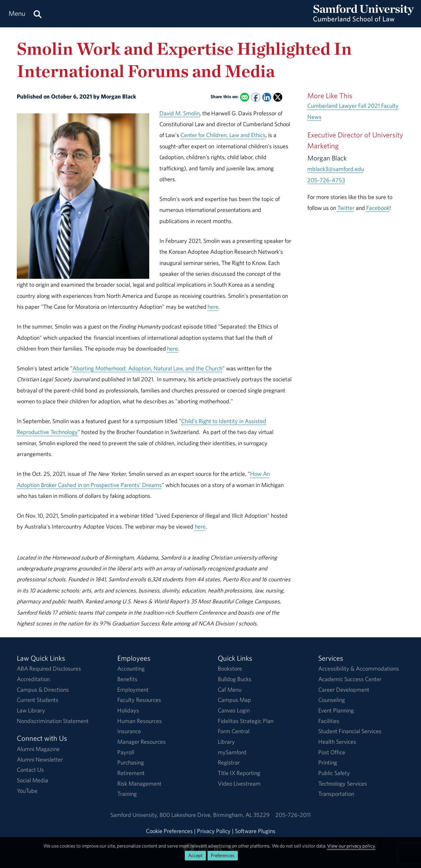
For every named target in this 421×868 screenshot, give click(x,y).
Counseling (332, 700)
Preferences (223, 855)
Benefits (127, 679)
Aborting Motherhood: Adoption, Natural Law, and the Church (147, 368)
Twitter (346, 208)
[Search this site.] (38, 14)
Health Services (337, 742)
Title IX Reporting (239, 773)
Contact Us (30, 770)
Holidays (128, 710)
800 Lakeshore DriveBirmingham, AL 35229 (214, 815)
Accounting (131, 668)
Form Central (234, 731)
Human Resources (140, 721)
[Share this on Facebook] (255, 97)
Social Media (32, 780)
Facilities (329, 721)
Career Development (344, 690)
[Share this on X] (278, 97)
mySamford (232, 752)
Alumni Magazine (38, 749)
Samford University (135, 815)
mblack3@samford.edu (336, 169)
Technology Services (343, 783)
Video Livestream (239, 783)
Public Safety (334, 773)
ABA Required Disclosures (49, 668)
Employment (133, 690)
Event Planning (336, 710)
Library (226, 742)
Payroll (126, 752)
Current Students (38, 700)
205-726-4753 (326, 180)
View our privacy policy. (351, 846)
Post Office (332, 752)
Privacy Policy (214, 831)
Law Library (31, 710)
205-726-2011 (293, 815)
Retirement (131, 773)
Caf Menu (230, 690)
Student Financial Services (350, 731)
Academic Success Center (350, 679)
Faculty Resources (139, 700)
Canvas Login (234, 710)
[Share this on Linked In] (267, 97)
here (213, 307)
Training (127, 794)
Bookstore (230, 668)
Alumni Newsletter (40, 759)
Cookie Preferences (169, 831)
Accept (195, 855)
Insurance (129, 731)
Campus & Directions (43, 690)
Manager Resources (141, 742)
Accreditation (33, 679)
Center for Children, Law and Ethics (223, 135)
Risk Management (139, 783)
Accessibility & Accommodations (359, 668)
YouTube (27, 791)
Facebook (378, 208)
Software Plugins (255, 831)
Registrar (229, 762)
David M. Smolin (180, 113)
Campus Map (234, 700)
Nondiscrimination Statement (53, 721)
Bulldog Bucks (235, 679)
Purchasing (131, 762)
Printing (328, 762)
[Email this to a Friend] (245, 97)
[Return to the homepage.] (364, 20)
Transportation (336, 794)
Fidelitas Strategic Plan (246, 721)
